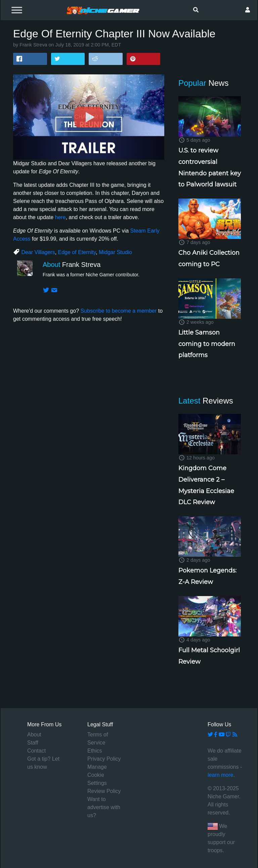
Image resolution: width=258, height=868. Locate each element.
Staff (33, 743)
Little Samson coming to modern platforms (207, 344)
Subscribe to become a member (118, 311)
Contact (36, 751)
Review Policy (104, 791)
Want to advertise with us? (104, 807)
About (34, 735)
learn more (220, 775)
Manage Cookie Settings (97, 775)
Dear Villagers (38, 252)
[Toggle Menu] (17, 10)
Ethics (95, 751)
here (60, 217)
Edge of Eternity (77, 252)
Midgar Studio (115, 252)
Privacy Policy (104, 759)
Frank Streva (33, 45)
